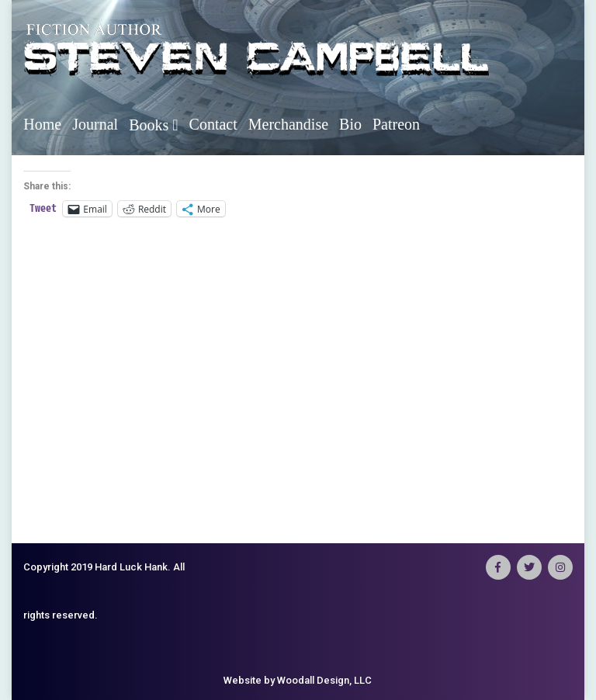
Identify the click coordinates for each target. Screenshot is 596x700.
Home (42, 124)
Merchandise (288, 124)
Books (153, 125)
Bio (350, 124)
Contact (213, 124)
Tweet (43, 208)
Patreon (396, 124)
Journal (95, 124)
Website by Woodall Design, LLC (298, 680)
